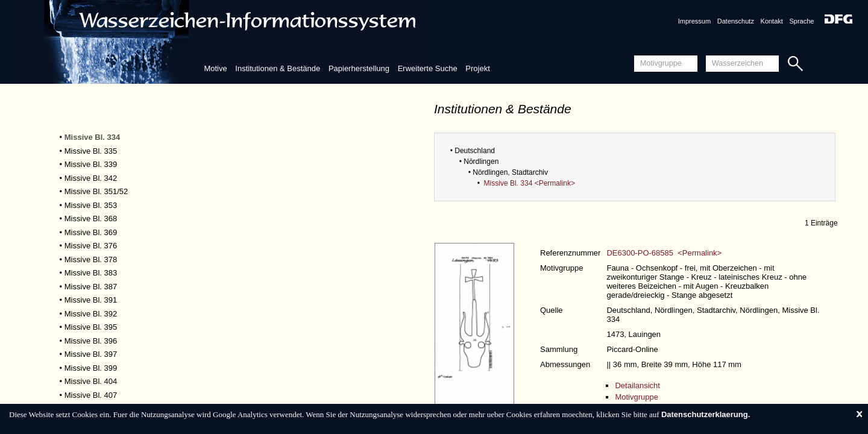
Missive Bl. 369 (91, 232)
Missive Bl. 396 (91, 341)
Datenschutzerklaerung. (706, 414)
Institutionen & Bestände (278, 68)
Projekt (477, 68)
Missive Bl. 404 (91, 381)
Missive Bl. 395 (91, 327)
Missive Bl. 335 (91, 151)
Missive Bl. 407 (91, 395)
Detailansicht (637, 385)
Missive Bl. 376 (91, 246)
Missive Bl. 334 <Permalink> (530, 183)
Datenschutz (736, 21)
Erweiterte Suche (428, 68)
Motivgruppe (637, 397)
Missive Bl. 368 (91, 219)
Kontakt (772, 21)
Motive (215, 68)
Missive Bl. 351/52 (96, 191)
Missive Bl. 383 (91, 273)
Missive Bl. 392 (91, 314)
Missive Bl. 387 (91, 287)
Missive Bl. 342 (91, 178)
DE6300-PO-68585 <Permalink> (664, 253)
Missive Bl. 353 (91, 205)
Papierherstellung (359, 68)
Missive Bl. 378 (91, 259)
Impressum (694, 21)
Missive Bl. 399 (91, 368)
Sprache (801, 21)
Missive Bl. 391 (91, 300)
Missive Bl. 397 (91, 354)
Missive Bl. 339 (91, 164)
